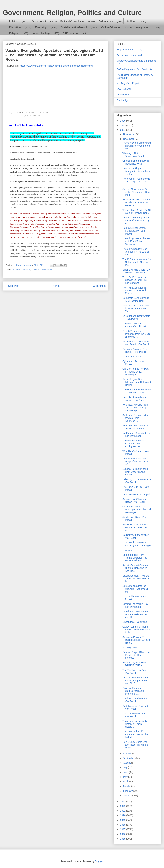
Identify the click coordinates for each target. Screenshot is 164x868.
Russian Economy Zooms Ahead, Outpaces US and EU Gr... (136, 681)
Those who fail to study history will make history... (135, 724)
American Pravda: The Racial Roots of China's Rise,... (136, 640)
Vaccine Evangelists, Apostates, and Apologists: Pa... (133, 443)
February (128, 791)
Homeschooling (41, 33)
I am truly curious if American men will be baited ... (135, 734)
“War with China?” (132, 357)
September (129, 758)
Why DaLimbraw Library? (130, 50)
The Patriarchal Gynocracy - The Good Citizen (137, 391)
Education (15, 27)
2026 (123, 121)
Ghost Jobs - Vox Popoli (135, 622)
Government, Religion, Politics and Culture (72, 13)
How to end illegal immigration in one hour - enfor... (136, 171)
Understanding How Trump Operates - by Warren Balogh (135, 558)
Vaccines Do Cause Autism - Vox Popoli (134, 325)
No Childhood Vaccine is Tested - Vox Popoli (135, 427)
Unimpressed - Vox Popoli (136, 494)
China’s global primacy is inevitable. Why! (136, 162)
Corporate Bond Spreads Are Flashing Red (136, 299)
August (127, 763)
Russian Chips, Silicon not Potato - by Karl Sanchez (136, 655)
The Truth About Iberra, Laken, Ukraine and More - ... (135, 291)
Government (39, 21)
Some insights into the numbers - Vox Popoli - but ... (136, 589)
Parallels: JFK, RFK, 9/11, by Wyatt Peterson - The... (136, 309)
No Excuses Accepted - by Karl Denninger (136, 435)
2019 (123, 820)
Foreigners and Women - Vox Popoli (136, 700)
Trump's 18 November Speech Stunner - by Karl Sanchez (135, 280)
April (126, 781)
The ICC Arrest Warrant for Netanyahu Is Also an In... (137, 262)
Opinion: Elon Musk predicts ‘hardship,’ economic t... (134, 691)
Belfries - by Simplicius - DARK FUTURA (135, 664)
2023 (123, 801)
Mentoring (41, 27)
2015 (123, 839)
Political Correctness (72, 21)
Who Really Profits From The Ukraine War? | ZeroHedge (135, 408)
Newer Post (12, 286)
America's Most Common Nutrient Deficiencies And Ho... (136, 568)
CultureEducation (111, 27)
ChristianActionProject (74, 27)
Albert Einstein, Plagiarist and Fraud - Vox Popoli (136, 343)
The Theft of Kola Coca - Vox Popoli (135, 672)
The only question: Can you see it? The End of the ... (136, 252)
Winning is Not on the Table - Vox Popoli (134, 155)
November (129, 139)
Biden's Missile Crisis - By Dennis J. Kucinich (136, 271)
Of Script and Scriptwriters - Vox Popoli (136, 317)
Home (56, 286)
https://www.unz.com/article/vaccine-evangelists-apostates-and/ (57, 66)
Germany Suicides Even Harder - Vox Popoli (135, 351)
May (126, 777)
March (127, 786)
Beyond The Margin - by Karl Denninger (135, 605)
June (126, 772)
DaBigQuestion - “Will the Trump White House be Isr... (136, 579)
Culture (131, 21)
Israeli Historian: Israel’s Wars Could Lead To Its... (135, 527)
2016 (123, 834)
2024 (123, 130)
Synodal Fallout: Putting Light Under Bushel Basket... (135, 472)
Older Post (99, 286)
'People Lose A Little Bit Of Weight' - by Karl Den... (137, 211)
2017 (123, 829)
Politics (13, 21)
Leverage (127, 550)
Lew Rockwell (124, 89)
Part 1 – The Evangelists (25, 125)
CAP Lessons (70, 33)
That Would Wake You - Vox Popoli (135, 715)
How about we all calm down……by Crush (134, 399)
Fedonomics (106, 21)
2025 (123, 125)
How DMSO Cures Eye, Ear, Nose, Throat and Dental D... (135, 745)
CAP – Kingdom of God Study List (135, 69)
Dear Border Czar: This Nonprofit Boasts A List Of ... (136, 461)
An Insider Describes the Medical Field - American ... (136, 418)
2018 (123, 825)
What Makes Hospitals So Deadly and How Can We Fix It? (136, 203)
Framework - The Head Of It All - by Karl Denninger (137, 544)
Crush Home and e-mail (129, 55)
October (128, 754)
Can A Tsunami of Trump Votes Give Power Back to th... (136, 630)
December (129, 134)
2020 (123, 815)
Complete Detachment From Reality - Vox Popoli (134, 231)
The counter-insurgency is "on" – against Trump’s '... (136, 182)
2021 (123, 811)
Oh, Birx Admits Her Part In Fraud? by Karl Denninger (135, 372)
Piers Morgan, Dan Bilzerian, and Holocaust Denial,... (137, 382)
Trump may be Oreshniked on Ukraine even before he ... (137, 146)
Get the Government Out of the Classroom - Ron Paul (136, 192)
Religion (14, 33)
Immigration (142, 27)
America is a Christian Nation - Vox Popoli (134, 501)
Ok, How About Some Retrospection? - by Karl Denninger (137, 510)
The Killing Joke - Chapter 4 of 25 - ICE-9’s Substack (136, 241)
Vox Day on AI (130, 647)
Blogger (99, 861)
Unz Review (123, 95)
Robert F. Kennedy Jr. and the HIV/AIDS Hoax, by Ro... (136, 220)
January (128, 795)
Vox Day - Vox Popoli (128, 83)
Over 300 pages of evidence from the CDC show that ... (136, 334)
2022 (123, 806)
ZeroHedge (122, 100)
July (125, 767)
